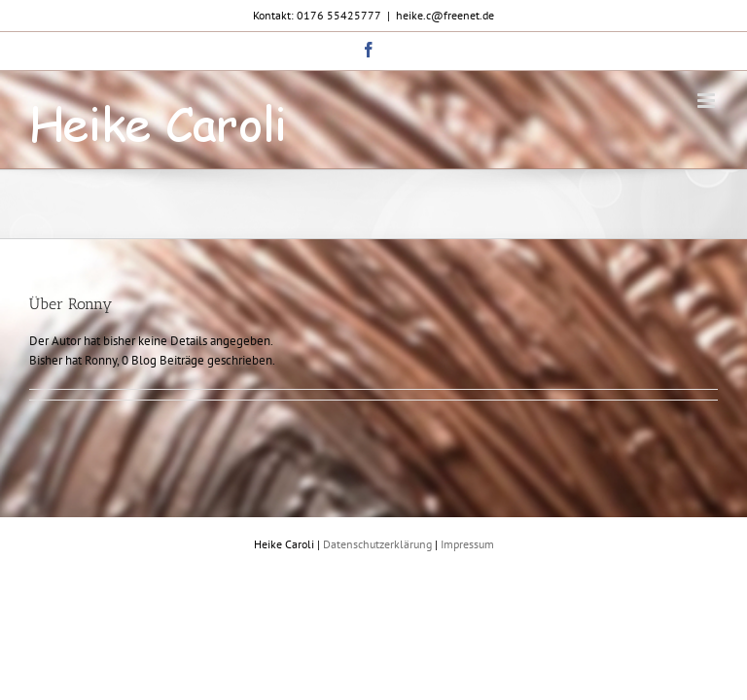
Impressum (467, 544)
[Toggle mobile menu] (708, 101)
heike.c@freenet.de (445, 15)
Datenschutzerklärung (377, 544)
